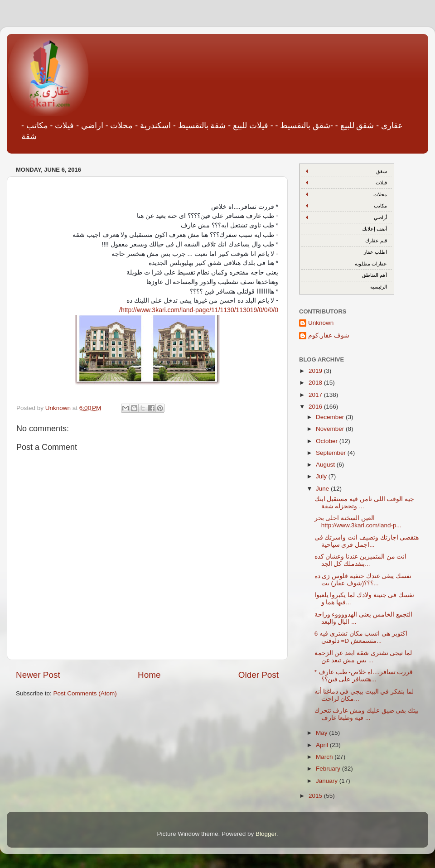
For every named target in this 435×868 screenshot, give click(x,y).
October (328, 441)
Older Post (259, 675)
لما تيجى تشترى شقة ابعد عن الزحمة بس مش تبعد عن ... (363, 657)
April (323, 745)
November (331, 429)
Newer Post (38, 675)
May (322, 733)
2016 (316, 407)
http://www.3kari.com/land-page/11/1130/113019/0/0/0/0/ (199, 310)
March (325, 757)
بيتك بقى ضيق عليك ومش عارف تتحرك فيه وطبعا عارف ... (367, 714)
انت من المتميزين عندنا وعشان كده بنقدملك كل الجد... (361, 560)
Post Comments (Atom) (85, 693)
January (328, 781)
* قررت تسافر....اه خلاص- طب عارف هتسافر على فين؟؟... (364, 676)
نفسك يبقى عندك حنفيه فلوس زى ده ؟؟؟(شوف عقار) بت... (363, 580)
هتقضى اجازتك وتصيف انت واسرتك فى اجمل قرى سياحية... (367, 541)
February (329, 769)
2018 (316, 383)
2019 (316, 371)
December (331, 417)
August (326, 465)
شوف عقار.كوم (329, 335)
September (332, 453)
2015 (316, 796)
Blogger (266, 834)
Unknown (321, 323)
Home (149, 675)
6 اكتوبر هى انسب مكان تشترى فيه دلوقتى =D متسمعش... (361, 637)
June (323, 489)
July (322, 476)
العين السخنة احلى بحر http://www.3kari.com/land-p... (358, 522)
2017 (316, 395)
